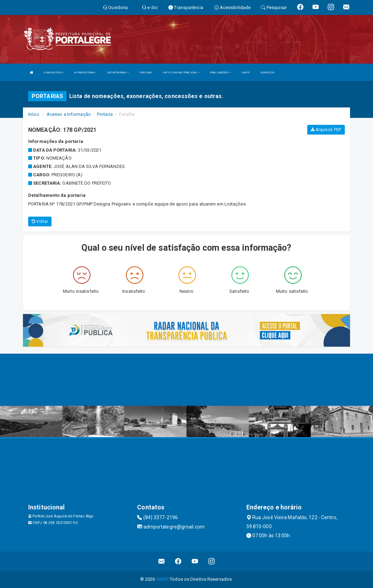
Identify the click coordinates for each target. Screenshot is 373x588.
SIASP (162, 579)
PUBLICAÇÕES (220, 73)
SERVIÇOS (267, 73)
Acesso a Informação (69, 114)
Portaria (105, 114)
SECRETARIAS (118, 73)
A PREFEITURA (85, 73)
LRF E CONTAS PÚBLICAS (181, 73)
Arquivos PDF (326, 130)
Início (34, 114)
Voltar (40, 221)
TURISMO (146, 73)
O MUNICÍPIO (54, 73)
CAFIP (246, 73)
